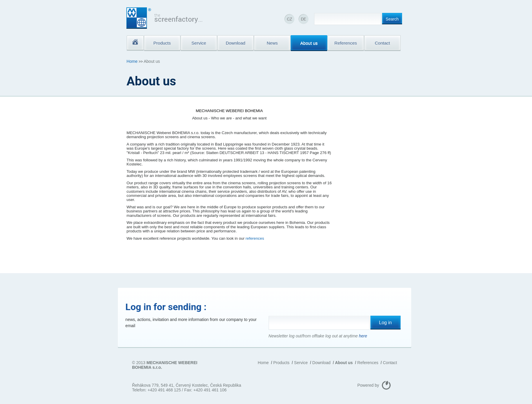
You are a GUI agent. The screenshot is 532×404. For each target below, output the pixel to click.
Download (321, 363)
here (363, 336)
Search (392, 19)
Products (281, 363)
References (368, 363)
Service (301, 363)
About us (344, 363)
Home (132, 61)
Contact (390, 363)
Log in (385, 323)
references (255, 238)
